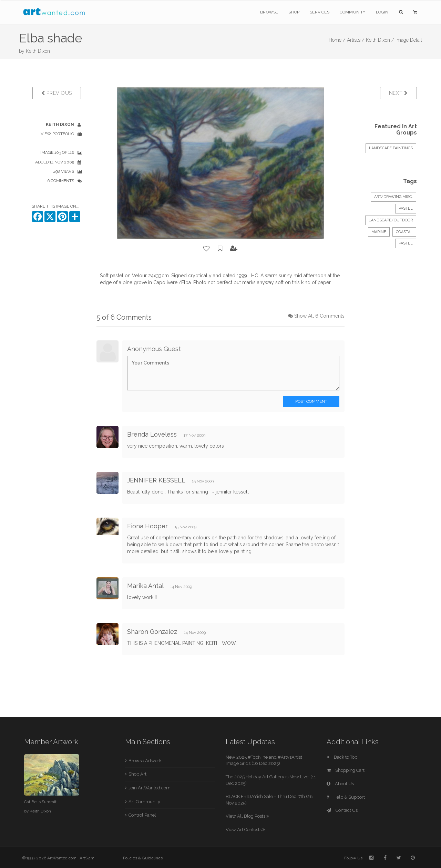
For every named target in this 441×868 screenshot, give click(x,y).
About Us (340, 784)
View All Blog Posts (247, 816)
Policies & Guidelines (143, 858)
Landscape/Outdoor (391, 220)
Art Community (144, 802)
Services (320, 12)
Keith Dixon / (380, 40)
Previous (57, 93)
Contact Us (342, 810)
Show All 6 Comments (319, 316)
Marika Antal (145, 586)
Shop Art (137, 774)
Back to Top (342, 757)
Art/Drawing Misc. (393, 197)
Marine (379, 232)
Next (398, 93)
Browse (269, 12)
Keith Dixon (38, 51)
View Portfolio (57, 134)
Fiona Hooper (147, 526)
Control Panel (142, 815)
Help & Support (346, 797)
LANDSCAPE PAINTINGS (391, 148)
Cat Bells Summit (40, 802)
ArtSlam (87, 858)
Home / (337, 40)
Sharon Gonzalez (152, 632)
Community (353, 12)
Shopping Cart (346, 770)
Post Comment (311, 401)
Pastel (406, 208)
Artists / (356, 40)
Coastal (404, 232)
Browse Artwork (145, 761)
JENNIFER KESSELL (156, 480)
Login (382, 12)
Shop (294, 12)
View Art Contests (245, 830)
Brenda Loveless (152, 434)
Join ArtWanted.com (150, 788)
